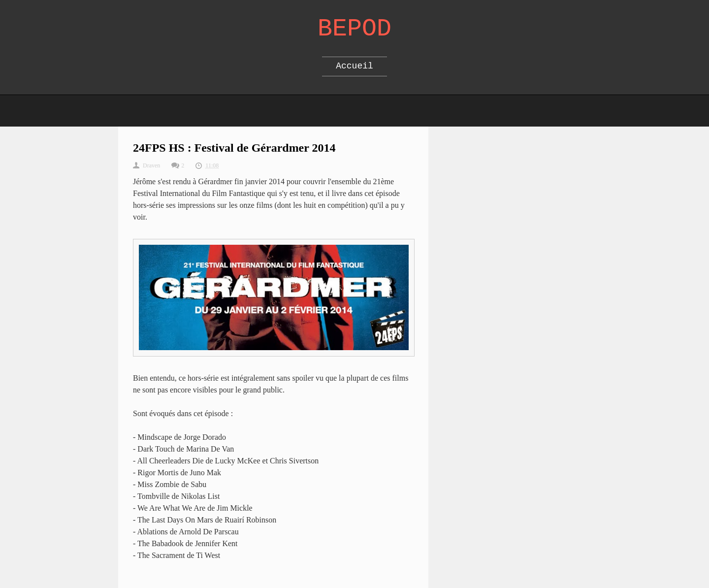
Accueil (354, 66)
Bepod (354, 29)
